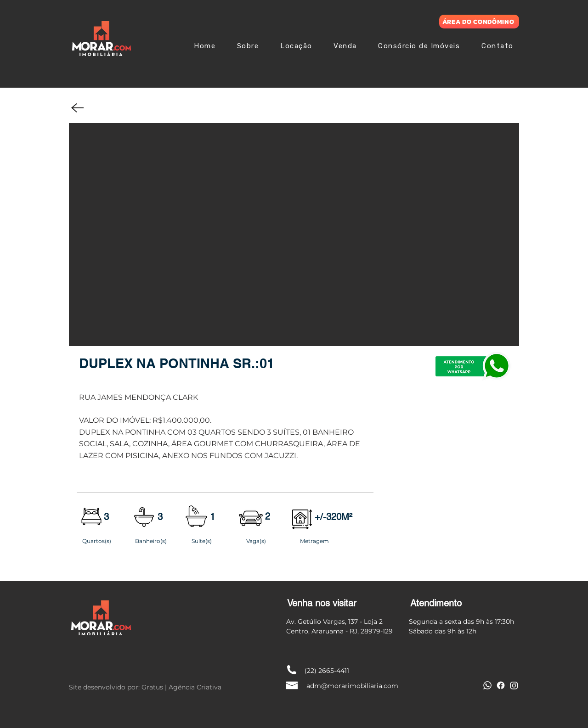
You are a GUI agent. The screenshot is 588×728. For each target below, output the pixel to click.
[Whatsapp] (487, 685)
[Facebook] (501, 685)
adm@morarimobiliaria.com (352, 686)
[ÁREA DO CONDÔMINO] (479, 22)
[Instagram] (514, 685)
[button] (294, 235)
